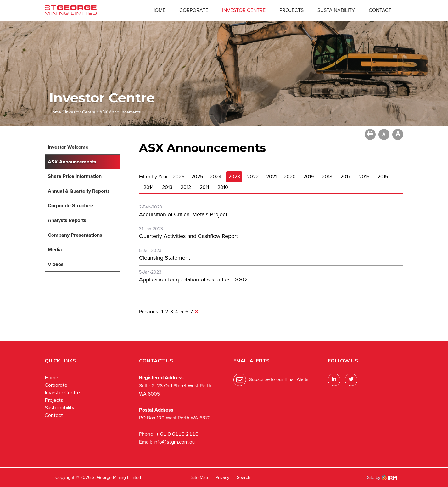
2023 (234, 177)
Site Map (200, 477)
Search (244, 477)
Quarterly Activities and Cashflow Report (188, 236)
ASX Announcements (72, 162)
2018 (327, 177)
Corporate (194, 10)
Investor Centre (244, 10)
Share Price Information (75, 176)
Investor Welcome (68, 147)
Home (158, 10)
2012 (186, 187)
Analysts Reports (67, 220)
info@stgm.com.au (174, 442)
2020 (290, 177)
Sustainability (336, 10)
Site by (382, 477)
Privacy (222, 477)
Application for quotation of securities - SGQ (193, 279)
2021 (271, 177)
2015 (383, 177)
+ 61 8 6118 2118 (177, 434)
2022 (253, 177)
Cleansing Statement (165, 258)
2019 (308, 177)
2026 (179, 177)
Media (55, 249)
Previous (149, 311)
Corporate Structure (70, 205)
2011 (204, 187)
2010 (223, 187)
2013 (167, 187)
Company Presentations (75, 235)
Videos (56, 264)
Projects (291, 10)
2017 (345, 177)
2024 (216, 177)
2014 (149, 187)
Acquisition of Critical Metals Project (183, 214)
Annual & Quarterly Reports (79, 191)
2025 (197, 177)
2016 (364, 177)
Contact (380, 10)
